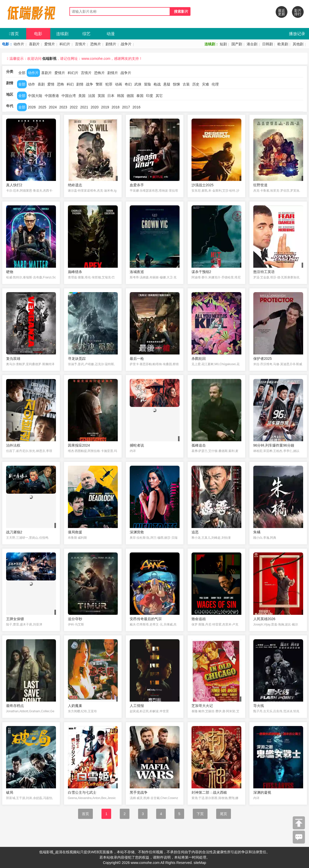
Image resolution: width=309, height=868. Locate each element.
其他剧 (298, 44)
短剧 (223, 44)
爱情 (51, 84)
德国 (130, 96)
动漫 (111, 34)
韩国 (121, 96)
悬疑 (167, 84)
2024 (53, 107)
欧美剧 (283, 44)
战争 (90, 84)
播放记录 (297, 34)
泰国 (140, 96)
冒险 (148, 84)
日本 (111, 96)
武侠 (138, 84)
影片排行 (298, 12)
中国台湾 (69, 96)
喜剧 (41, 84)
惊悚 (176, 84)
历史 (196, 84)
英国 (101, 96)
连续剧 (62, 34)
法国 (92, 96)
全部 (22, 73)
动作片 (19, 44)
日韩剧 (268, 44)
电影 (38, 34)
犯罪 (109, 84)
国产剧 (237, 44)
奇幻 (128, 84)
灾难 (205, 84)
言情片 (80, 44)
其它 (159, 96)
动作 (32, 84)
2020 (94, 107)
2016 (136, 107)
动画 (119, 84)
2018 (116, 107)
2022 (74, 107)
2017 (126, 107)
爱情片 (50, 44)
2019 (105, 107)
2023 (63, 107)
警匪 (99, 84)
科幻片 (65, 44)
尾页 (224, 814)
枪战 (157, 84)
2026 (32, 107)
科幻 (70, 84)
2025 (42, 107)
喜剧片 (34, 44)
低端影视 (49, 59)
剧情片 (111, 44)
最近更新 (282, 12)
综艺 (86, 34)
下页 (200, 814)
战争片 (126, 44)
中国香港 (52, 96)
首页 (14, 34)
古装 (186, 84)
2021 (84, 107)
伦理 (215, 84)
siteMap (200, 863)
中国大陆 (35, 96)
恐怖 (61, 84)
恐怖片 (96, 44)
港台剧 (252, 44)
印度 (150, 96)
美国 (82, 96)
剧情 (80, 84)
